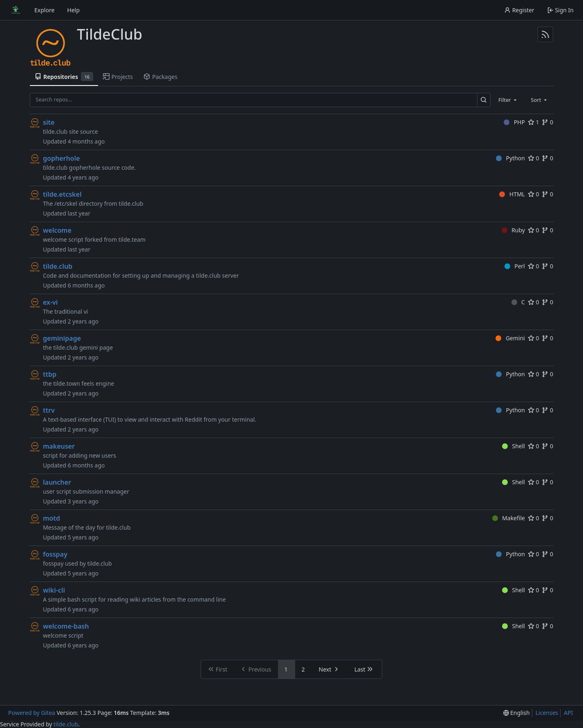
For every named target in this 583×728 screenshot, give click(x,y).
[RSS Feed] (545, 34)
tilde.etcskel (62, 194)
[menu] (517, 713)
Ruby (513, 230)
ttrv (49, 410)
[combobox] (508, 100)
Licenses (547, 713)
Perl (515, 266)
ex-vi (50, 302)
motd (52, 518)
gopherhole (61, 158)
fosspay (55, 554)
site (49, 122)
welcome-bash (66, 626)
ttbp (50, 374)
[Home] (16, 10)
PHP (514, 122)
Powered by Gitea (32, 713)
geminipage (62, 338)
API (568, 713)
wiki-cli (54, 590)
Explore (44, 10)
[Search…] (484, 100)
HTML (512, 194)
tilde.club (58, 266)
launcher (57, 482)
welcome (57, 230)
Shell (513, 446)
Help (73, 10)
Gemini (510, 338)
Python (510, 158)
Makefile (509, 518)
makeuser (59, 446)
